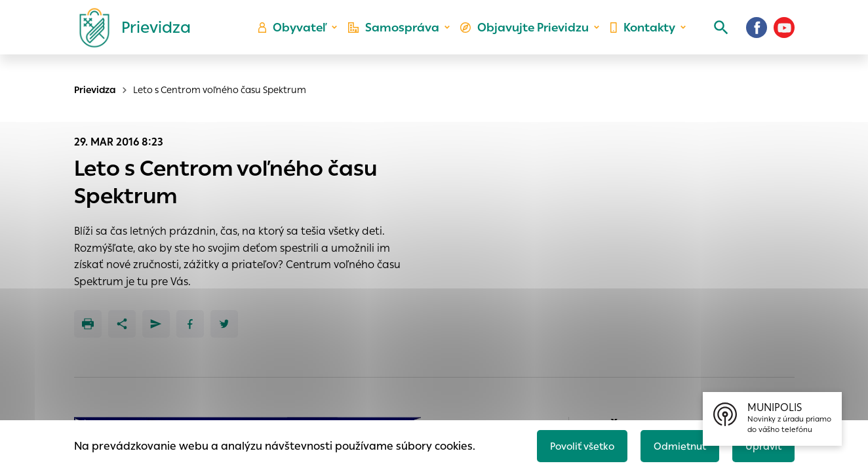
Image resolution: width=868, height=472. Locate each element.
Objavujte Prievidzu (527, 36)
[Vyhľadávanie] (713, 36)
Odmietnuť (673, 443)
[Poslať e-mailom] (156, 324)
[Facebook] (757, 36)
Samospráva (402, 36)
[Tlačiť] (88, 324)
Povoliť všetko (569, 443)
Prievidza (95, 90)
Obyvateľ (304, 36)
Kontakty (640, 36)
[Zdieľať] (122, 324)
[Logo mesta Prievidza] (130, 36)
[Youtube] (784, 36)
